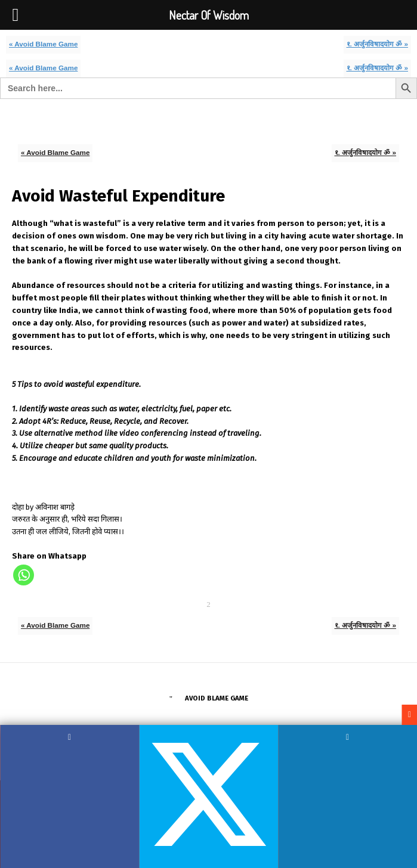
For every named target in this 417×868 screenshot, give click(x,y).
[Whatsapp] (24, 575)
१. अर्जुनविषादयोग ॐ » (378, 44)
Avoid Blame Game (217, 698)
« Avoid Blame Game (43, 44)
